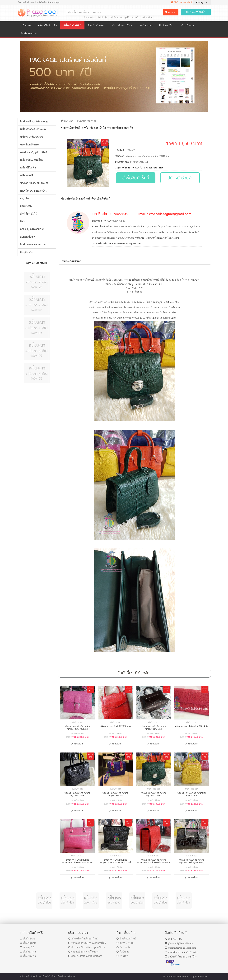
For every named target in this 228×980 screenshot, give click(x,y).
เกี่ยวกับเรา (187, 25)
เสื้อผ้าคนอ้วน (147, 17)
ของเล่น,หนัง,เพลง (30, 145)
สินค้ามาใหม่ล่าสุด (87, 121)
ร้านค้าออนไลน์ (126, 939)
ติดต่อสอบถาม (29, 33)
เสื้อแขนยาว (28, 956)
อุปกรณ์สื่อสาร (28, 237)
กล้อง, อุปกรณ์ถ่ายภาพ (32, 229)
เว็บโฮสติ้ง (123, 947)
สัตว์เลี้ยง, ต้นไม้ (29, 214)
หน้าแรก (26, 25)
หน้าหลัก (67, 121)
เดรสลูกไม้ (125, 17)
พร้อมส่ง (126, 168)
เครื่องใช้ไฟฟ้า (28, 168)
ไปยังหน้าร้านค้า (180, 178)
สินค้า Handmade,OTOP (33, 245)
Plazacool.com (178, 977)
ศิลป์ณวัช (123, 952)
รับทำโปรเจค (125, 943)
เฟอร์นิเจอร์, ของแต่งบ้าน (34, 191)
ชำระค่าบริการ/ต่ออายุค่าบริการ (87, 947)
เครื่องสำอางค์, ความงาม (33, 129)
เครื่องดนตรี (27, 175)
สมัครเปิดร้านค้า (196, 12)
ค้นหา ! (171, 12)
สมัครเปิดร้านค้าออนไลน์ (83, 939)
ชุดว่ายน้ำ (135, 17)
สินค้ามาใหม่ (167, 25)
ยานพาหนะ (26, 206)
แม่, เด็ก (24, 198)
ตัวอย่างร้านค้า (96, 25)
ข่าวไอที (122, 956)
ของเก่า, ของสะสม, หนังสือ (34, 183)
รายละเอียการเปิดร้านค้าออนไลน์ (87, 943)
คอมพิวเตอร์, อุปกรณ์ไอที (34, 152)
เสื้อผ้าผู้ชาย (114, 17)
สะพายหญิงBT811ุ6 (154, 168)
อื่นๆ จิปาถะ (26, 252)
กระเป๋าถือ (137, 168)
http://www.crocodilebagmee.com (125, 244)
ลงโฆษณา (146, 25)
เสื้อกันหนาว (28, 952)
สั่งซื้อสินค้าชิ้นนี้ (136, 178)
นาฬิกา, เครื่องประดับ (32, 137)
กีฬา (22, 222)
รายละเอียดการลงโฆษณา (83, 952)
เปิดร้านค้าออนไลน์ (181, 2)
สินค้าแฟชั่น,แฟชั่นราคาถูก (35, 121)
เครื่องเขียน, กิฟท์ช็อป (32, 160)
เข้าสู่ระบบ (202, 2)
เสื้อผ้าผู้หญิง (102, 17)
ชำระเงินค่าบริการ (123, 25)
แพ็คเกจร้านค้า (72, 25)
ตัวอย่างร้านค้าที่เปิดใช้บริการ (85, 956)
